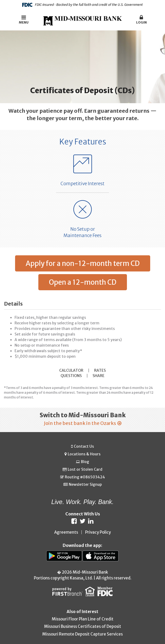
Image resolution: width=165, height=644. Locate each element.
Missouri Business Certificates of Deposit (83, 626)
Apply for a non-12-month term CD (83, 263)
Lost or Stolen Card (85, 469)
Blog (85, 462)
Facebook (74, 521)
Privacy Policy (98, 532)
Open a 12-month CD (83, 282)
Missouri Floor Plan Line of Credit (83, 619)
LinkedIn (91, 521)
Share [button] (98, 376)
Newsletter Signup (85, 484)
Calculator (71, 370)
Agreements (66, 532)
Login (142, 20)
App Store (101, 556)
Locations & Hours (84, 454)
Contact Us (84, 446)
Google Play (64, 556)
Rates (100, 370)
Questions (71, 376)
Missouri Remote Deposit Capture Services (82, 634)
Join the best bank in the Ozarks (80, 423)
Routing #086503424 (85, 477)
